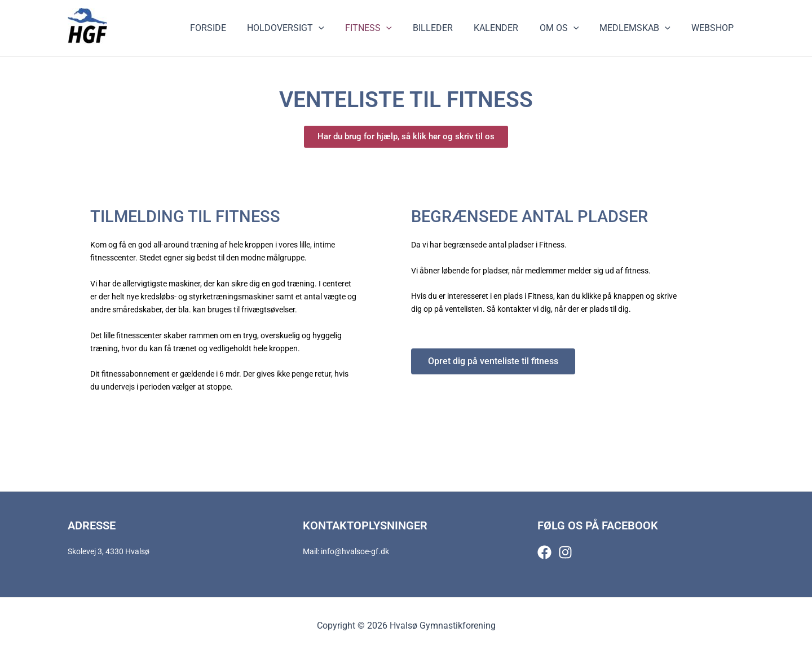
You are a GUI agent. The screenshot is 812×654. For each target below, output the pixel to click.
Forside (231, 28)
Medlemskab (639, 28)
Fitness (385, 28)
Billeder (446, 28)
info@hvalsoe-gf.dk (355, 551)
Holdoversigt (305, 28)
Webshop (714, 28)
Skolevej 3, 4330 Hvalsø (109, 551)
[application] (338, 28)
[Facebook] (544, 552)
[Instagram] (565, 552)
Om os (567, 28)
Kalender (507, 28)
